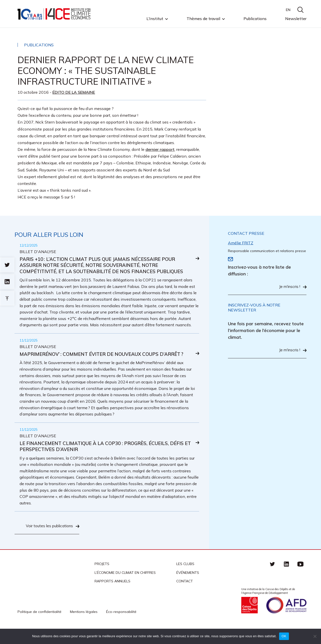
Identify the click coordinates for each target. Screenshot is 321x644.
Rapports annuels (112, 597)
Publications (255, 19)
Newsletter (296, 19)
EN (288, 10)
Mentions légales (84, 627)
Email (230, 259)
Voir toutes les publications (48, 542)
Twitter (272, 580)
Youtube (300, 580)
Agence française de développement (286, 621)
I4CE (55, 14)
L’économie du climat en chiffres (125, 588)
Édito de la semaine (74, 92)
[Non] (315, 636)
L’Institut (155, 19)
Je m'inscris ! (289, 287)
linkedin (286, 580)
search (300, 10)
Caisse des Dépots (250, 621)
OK (284, 636)
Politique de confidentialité (39, 627)
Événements (188, 588)
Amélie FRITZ (241, 243)
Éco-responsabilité (121, 627)
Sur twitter (7, 265)
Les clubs (185, 580)
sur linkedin (7, 282)
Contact (185, 597)
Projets (102, 580)
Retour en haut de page (7, 298)
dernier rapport (160, 149)
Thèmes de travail (203, 19)
